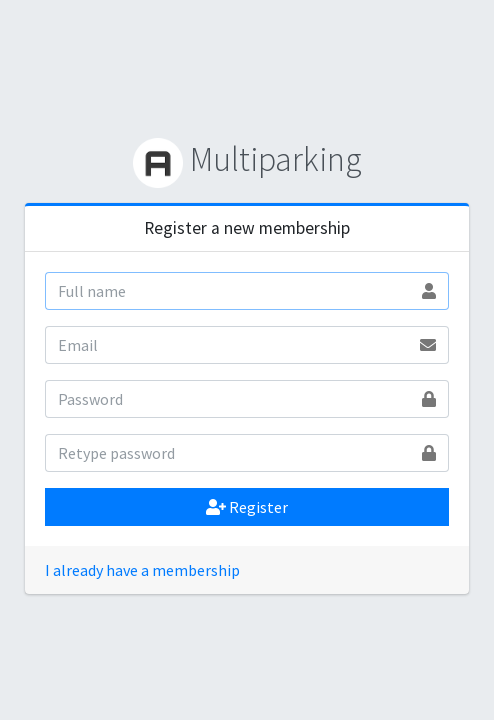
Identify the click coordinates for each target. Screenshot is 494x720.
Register (247, 507)
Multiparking (247, 159)
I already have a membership (142, 570)
